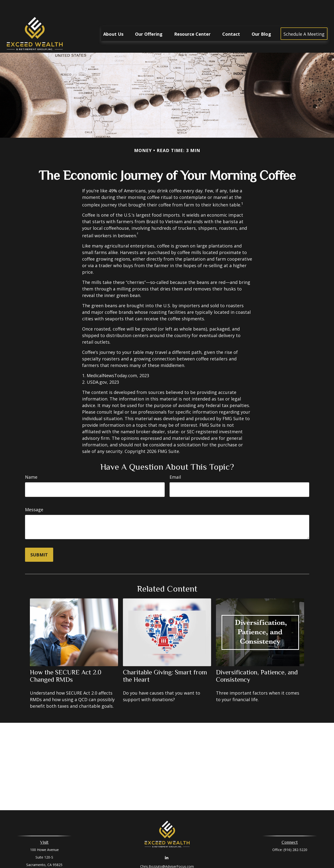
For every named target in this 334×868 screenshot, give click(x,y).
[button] (113, 19)
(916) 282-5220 (295, 835)
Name (31, 462)
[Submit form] (39, 540)
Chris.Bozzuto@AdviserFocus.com (167, 852)
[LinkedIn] (167, 843)
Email (175, 462)
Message (34, 495)
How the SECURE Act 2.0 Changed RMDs (66, 661)
